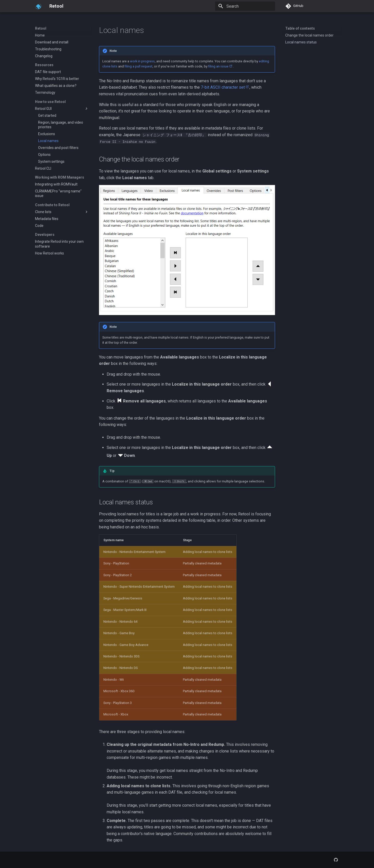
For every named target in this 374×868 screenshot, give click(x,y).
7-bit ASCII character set (223, 87)
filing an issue (218, 66)
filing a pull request (139, 66)
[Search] (245, 6)
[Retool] (38, 6)
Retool (41, 28)
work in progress (142, 61)
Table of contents (300, 28)
